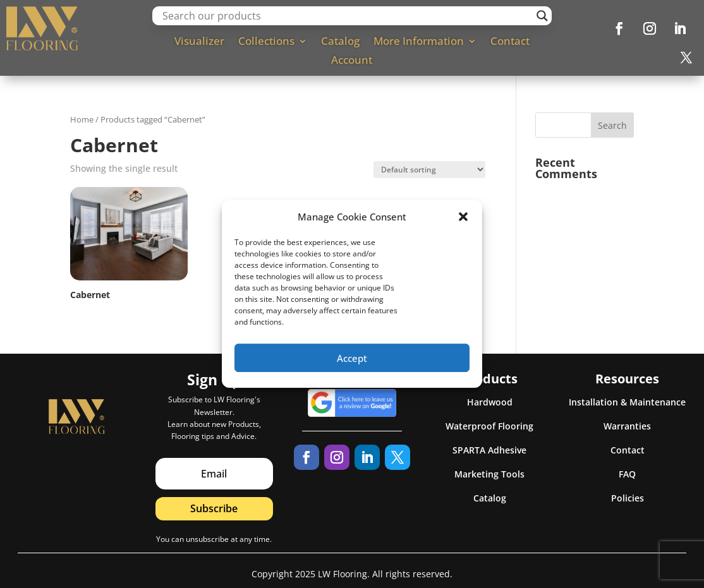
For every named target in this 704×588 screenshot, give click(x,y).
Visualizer (199, 42)
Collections (266, 42)
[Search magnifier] (542, 16)
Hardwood (490, 402)
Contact (510, 42)
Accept (352, 366)
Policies (628, 498)
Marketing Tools (489, 474)
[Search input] (346, 16)
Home (82, 119)
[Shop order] (429, 170)
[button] (463, 225)
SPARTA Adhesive (489, 450)
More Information (419, 42)
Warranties (627, 426)
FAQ (627, 474)
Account (352, 61)
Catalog (340, 42)
